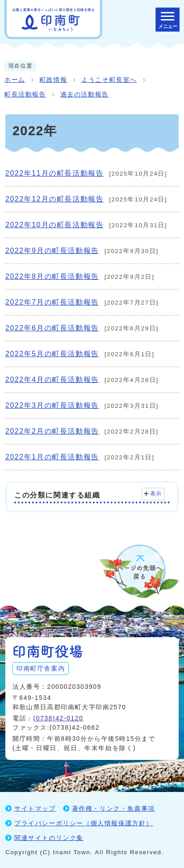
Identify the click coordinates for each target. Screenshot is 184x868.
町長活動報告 (25, 94)
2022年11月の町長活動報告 (54, 173)
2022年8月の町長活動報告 (52, 276)
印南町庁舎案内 (41, 668)
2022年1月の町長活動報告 (52, 457)
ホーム (15, 80)
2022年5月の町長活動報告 (52, 354)
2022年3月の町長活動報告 (52, 405)
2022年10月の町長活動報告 (54, 225)
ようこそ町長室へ (109, 80)
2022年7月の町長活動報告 (52, 302)
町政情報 (53, 80)
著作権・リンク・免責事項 (114, 808)
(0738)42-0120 (58, 718)
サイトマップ (35, 808)
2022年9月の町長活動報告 (52, 251)
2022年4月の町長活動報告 (52, 380)
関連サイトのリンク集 (49, 838)
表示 (156, 494)
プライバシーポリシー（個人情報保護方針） (84, 823)
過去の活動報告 (85, 94)
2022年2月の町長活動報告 (52, 431)
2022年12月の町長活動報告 (54, 199)
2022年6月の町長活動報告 (52, 328)
